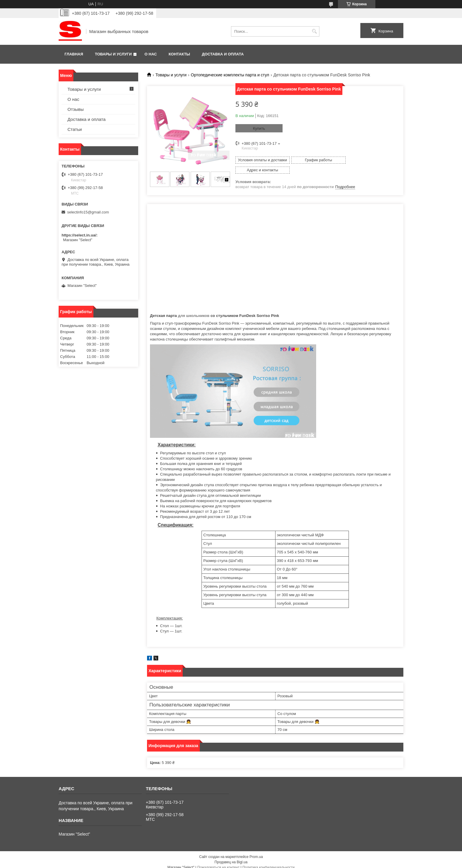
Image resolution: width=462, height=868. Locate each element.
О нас (151, 54)
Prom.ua (256, 852)
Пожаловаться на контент (218, 862)
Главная (74, 54)
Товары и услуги (113, 54)
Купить (259, 128)
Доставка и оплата (223, 54)
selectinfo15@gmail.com (88, 212)
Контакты (179, 54)
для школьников (194, 311)
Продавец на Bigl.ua (231, 857)
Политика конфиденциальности (269, 862)
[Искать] (314, 31)
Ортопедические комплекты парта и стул (230, 75)
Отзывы (76, 109)
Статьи (75, 129)
